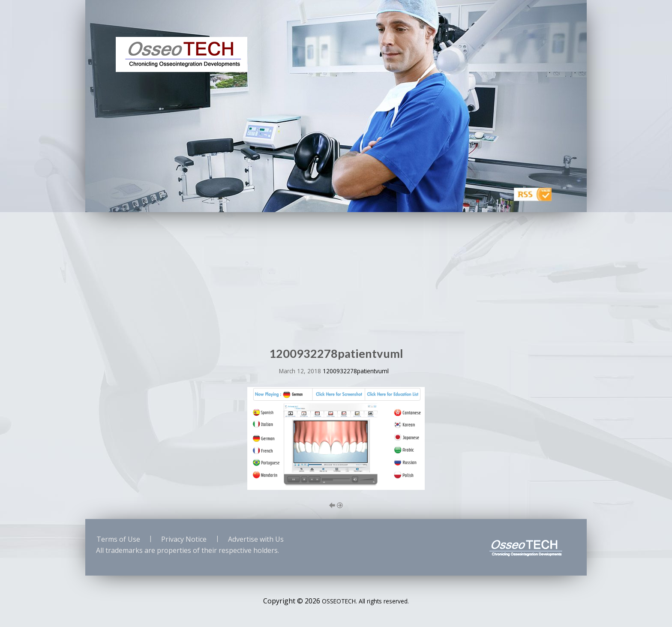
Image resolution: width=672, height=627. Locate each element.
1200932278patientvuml (356, 371)
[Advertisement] (336, 276)
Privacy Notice (184, 539)
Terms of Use (118, 539)
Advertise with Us (256, 539)
